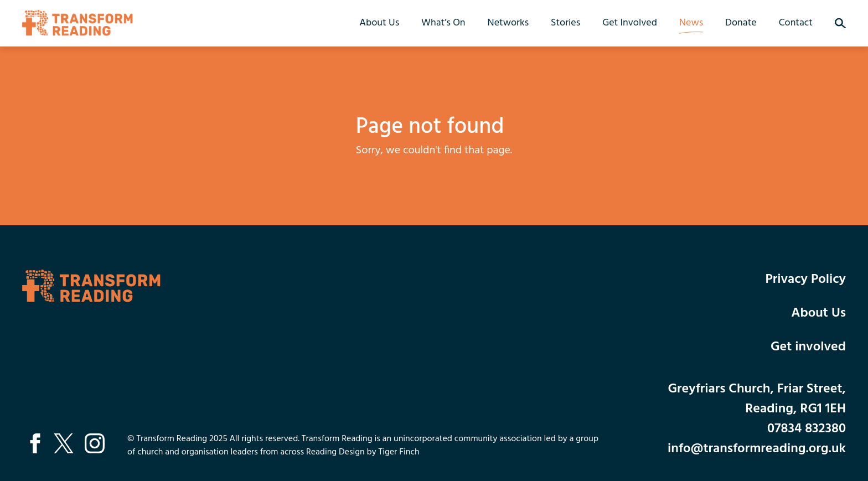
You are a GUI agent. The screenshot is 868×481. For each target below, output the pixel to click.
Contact (796, 23)
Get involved (808, 347)
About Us (379, 23)
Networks (508, 23)
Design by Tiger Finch (379, 452)
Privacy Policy (805, 280)
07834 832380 (807, 429)
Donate (741, 23)
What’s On (443, 23)
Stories (565, 23)
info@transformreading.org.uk (757, 449)
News (691, 23)
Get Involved (630, 23)
